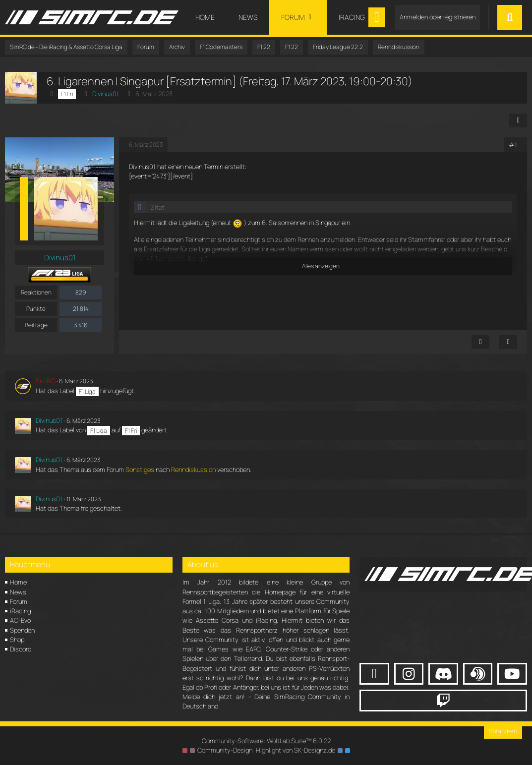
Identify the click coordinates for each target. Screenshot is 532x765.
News (18, 592)
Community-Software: (266, 741)
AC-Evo (20, 620)
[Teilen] (518, 120)
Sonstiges (140, 470)
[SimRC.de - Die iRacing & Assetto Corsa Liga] (92, 17)
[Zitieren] (508, 342)
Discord (21, 649)
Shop (17, 640)
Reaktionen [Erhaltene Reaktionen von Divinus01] (36, 292)
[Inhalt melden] (480, 342)
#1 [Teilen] (513, 145)
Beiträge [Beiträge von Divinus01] (36, 325)
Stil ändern (503, 731)
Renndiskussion (193, 470)
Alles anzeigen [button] (321, 266)
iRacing (20, 611)
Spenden (22, 630)
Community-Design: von (266, 750)
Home (18, 582)
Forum (19, 601)
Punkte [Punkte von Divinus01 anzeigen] (36, 309)
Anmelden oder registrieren (438, 17)
